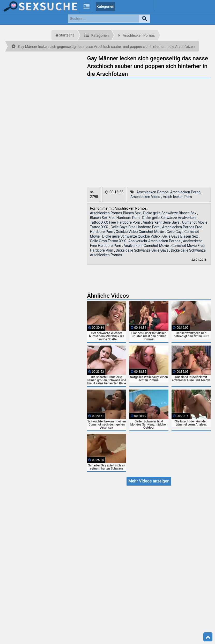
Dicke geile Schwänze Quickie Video (131, 236)
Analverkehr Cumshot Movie (147, 246)
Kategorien (105, 6)
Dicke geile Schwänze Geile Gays (142, 250)
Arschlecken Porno (185, 192)
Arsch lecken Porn (177, 197)
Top (208, 637)
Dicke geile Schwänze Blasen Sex (170, 213)
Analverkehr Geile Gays (161, 222)
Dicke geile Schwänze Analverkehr (170, 218)
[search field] (104, 19)
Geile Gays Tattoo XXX (108, 241)
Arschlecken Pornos (152, 192)
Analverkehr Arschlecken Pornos (155, 241)
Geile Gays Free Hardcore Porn (135, 227)
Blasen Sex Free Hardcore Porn (115, 218)
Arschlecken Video (146, 197)
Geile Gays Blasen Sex (180, 236)
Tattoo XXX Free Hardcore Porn (115, 222)
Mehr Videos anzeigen (149, 481)
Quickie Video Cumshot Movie (140, 232)
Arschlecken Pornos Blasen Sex (116, 213)
